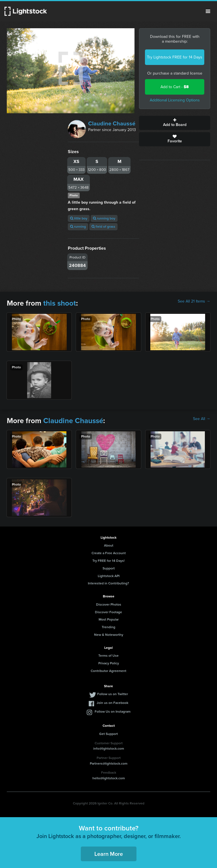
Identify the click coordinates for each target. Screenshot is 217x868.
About (109, 545)
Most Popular (109, 619)
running (78, 227)
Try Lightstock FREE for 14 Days (175, 57)
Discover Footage (108, 612)
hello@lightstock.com (109, 778)
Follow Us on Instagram (113, 712)
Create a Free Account (109, 553)
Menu (208, 11)
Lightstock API (109, 576)
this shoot (60, 303)
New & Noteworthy (109, 635)
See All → (202, 419)
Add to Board (175, 123)
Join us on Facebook (112, 703)
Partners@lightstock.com (109, 763)
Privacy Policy (109, 663)
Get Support (108, 734)
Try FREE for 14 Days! (108, 561)
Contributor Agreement (108, 671)
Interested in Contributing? (108, 583)
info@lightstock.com (109, 749)
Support (109, 568)
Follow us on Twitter (113, 694)
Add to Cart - (175, 87)
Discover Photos (109, 604)
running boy (104, 218)
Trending (108, 627)
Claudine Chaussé (112, 123)
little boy (79, 218)
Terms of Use (108, 656)
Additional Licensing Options (175, 100)
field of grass (103, 227)
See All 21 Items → (194, 301)
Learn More (109, 854)
